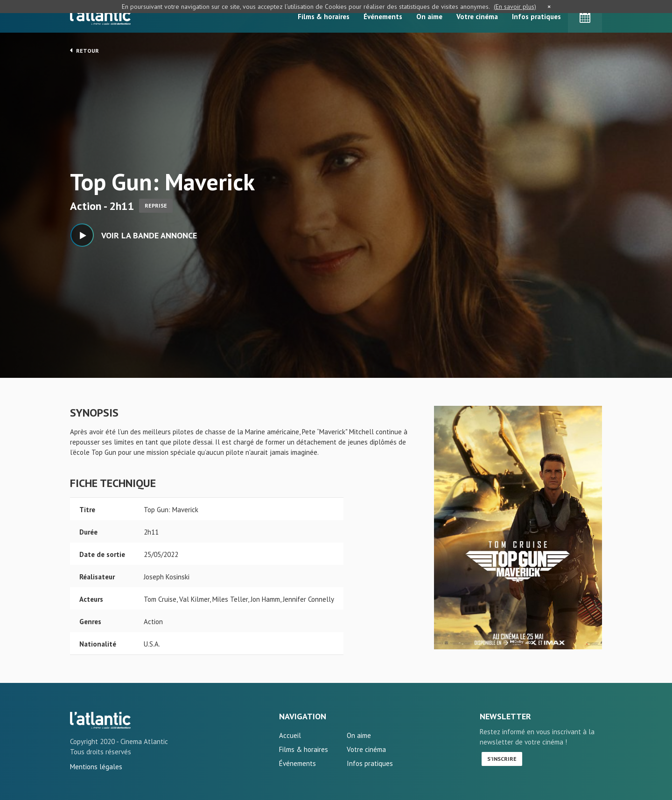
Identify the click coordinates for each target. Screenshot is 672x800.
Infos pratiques (536, 17)
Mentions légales (96, 767)
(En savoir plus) (515, 7)
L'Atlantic (100, 16)
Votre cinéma (477, 17)
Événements (383, 17)
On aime (429, 17)
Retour (84, 50)
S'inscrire (502, 759)
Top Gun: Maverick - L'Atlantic (100, 720)
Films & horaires (324, 17)
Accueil (290, 735)
